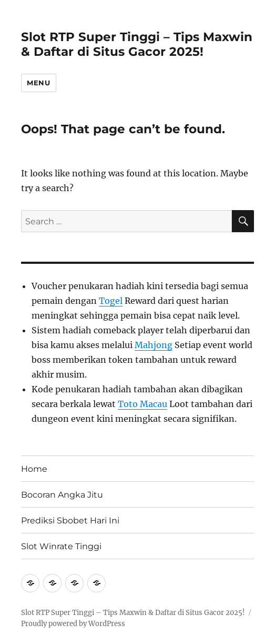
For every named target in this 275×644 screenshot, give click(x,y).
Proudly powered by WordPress (73, 624)
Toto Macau (142, 404)
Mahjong (154, 345)
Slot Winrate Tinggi (61, 546)
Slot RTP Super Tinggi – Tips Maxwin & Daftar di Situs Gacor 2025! (137, 44)
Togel (111, 301)
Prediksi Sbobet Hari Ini (70, 521)
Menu (38, 83)
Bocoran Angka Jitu (62, 495)
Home (34, 469)
